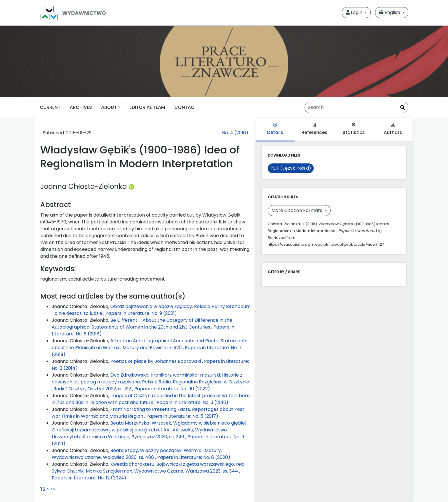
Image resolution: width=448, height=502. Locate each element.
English (390, 12)
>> (53, 489)
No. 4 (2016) (235, 133)
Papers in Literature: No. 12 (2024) (89, 478)
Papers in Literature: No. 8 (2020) (194, 457)
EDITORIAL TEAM (147, 107)
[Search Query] (356, 107)
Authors (393, 129)
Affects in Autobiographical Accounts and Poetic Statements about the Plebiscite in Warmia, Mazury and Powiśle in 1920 (150, 344)
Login (355, 12)
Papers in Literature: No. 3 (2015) (192, 402)
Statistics (354, 129)
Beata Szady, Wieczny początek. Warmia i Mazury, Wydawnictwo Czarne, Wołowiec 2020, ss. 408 (137, 454)
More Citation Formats (297, 210)
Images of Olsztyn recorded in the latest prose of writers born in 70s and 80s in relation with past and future (151, 399)
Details (275, 129)
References (314, 129)
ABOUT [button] (109, 107)
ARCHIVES (81, 107)
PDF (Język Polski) (291, 168)
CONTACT (186, 107)
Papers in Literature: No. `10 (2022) (172, 389)
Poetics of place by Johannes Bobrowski (156, 361)
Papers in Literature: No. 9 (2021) (141, 313)
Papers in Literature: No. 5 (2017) (182, 416)
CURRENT (50, 107)
